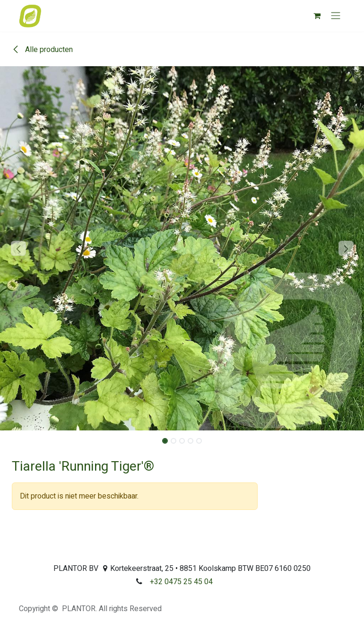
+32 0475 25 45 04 (181, 582)
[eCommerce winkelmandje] (317, 16)
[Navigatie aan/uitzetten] (336, 16)
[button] (18, 248)
